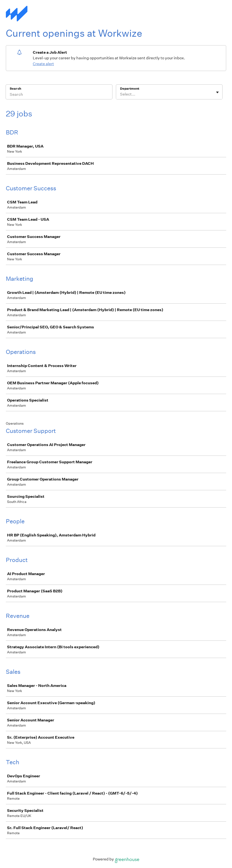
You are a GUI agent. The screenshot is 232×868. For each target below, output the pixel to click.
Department (130, 89)
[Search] (59, 95)
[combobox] (120, 94)
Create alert (43, 64)
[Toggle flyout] (217, 92)
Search (15, 89)
